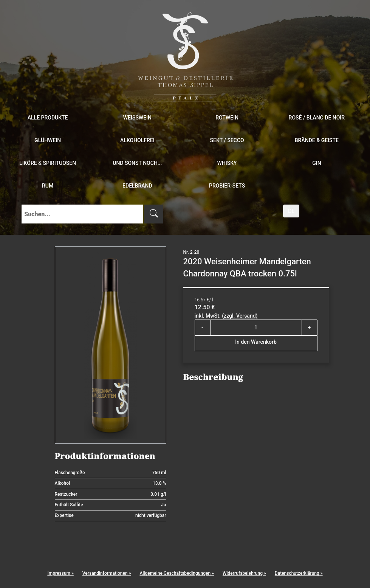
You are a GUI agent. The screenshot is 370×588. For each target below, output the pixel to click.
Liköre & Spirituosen (48, 163)
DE (291, 211)
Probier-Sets (227, 186)
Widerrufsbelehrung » (244, 573)
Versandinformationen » (107, 573)
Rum (48, 186)
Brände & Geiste (317, 140)
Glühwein (48, 140)
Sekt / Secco (227, 140)
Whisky (227, 163)
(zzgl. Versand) (240, 316)
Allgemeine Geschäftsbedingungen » (176, 573)
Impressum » (60, 573)
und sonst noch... (137, 163)
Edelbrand (137, 186)
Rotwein (227, 118)
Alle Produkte (48, 118)
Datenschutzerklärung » (299, 573)
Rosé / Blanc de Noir (317, 118)
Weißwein (137, 118)
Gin (317, 163)
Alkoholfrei (137, 140)
